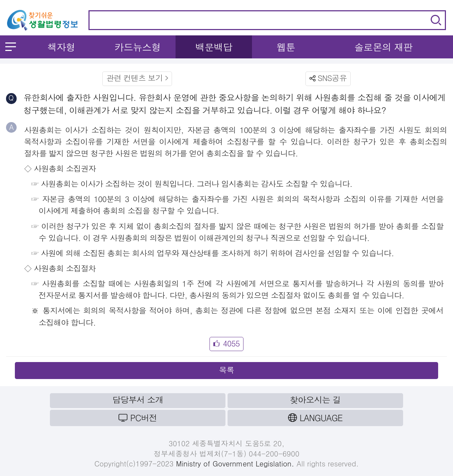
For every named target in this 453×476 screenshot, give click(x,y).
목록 (226, 370)
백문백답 (214, 47)
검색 (436, 20)
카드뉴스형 (137, 47)
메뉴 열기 (11, 47)
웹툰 (286, 47)
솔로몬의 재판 (383, 47)
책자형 (61, 47)
